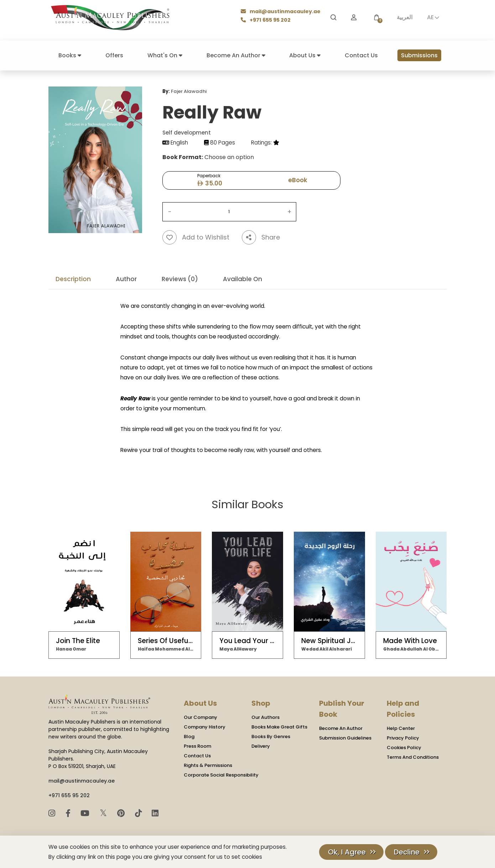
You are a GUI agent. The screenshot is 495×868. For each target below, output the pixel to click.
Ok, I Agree (347, 852)
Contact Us (361, 55)
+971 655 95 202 (266, 20)
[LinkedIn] (155, 813)
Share (261, 237)
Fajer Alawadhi (188, 91)
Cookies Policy (404, 747)
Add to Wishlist (196, 237)
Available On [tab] (243, 279)
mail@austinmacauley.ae (281, 12)
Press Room (197, 745)
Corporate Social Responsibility (221, 774)
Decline (407, 852)
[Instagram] (53, 813)
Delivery (261, 745)
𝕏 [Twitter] (105, 813)
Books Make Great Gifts (279, 726)
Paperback (209, 180)
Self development (187, 133)
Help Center (401, 728)
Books (70, 55)
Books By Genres (271, 736)
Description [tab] (73, 279)
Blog (189, 736)
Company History (205, 726)
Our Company (200, 717)
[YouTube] (86, 813)
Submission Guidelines (345, 737)
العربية (405, 17)
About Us (305, 55)
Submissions (419, 55)
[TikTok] (139, 813)
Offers (114, 55)
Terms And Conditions (413, 756)
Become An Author (236, 55)
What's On (165, 55)
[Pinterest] (122, 813)
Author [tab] (126, 279)
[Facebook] (69, 813)
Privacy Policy (403, 737)
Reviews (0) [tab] (180, 279)
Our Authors (265, 717)
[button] (376, 18)
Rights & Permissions (208, 765)
